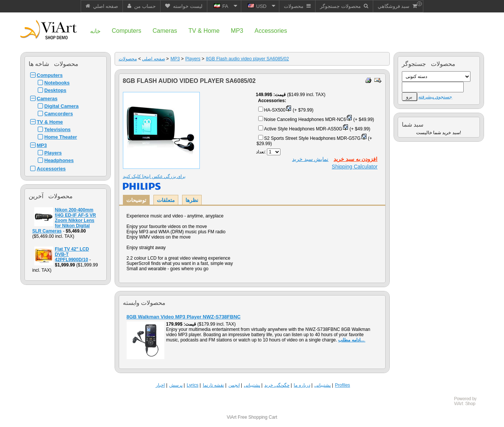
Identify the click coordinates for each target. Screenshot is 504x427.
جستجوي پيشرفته (435, 97)
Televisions (58, 129)
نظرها (192, 200)
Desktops (56, 90)
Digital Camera (62, 106)
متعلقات (166, 200)
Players (53, 153)
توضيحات (136, 200)
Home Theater (61, 137)
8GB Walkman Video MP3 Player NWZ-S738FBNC (184, 317)
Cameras (47, 99)
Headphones (59, 160)
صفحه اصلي (153, 59)
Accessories (51, 169)
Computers (50, 75)
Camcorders (59, 114)
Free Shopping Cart (258, 417)
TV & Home (50, 122)
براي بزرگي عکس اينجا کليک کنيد (154, 176)
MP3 (42, 145)
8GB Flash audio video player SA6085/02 (247, 59)
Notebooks (57, 83)
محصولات (128, 59)
